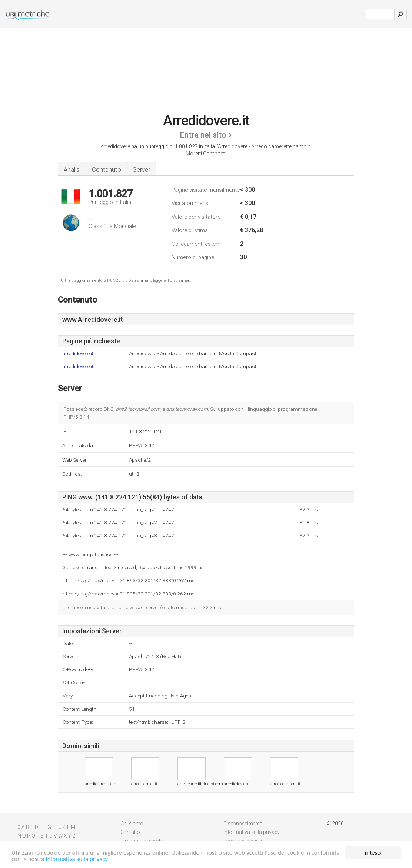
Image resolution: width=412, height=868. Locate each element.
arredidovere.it (78, 354)
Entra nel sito (203, 135)
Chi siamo (132, 824)
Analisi (72, 169)
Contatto (130, 832)
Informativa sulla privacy (77, 859)
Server (141, 169)
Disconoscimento (243, 824)
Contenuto (107, 169)
